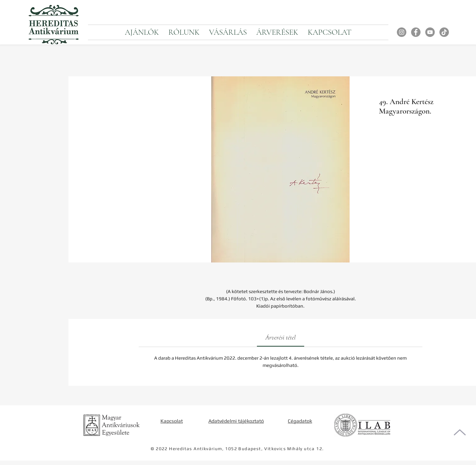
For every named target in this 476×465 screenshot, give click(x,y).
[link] (281, 338)
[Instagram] (402, 32)
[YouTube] (430, 32)
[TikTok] (444, 32)
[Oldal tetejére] (460, 432)
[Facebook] (416, 32)
